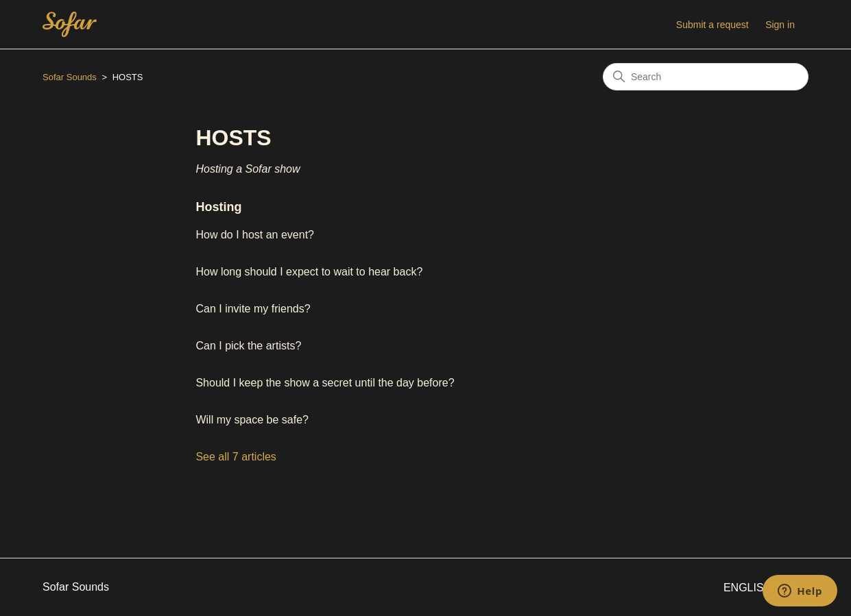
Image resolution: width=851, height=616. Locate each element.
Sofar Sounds (70, 77)
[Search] (706, 77)
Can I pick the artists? (248, 346)
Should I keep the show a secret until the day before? (325, 383)
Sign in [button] (780, 25)
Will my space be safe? (252, 420)
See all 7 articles (236, 457)
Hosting (218, 207)
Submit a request (712, 25)
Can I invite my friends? (253, 309)
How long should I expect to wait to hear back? (309, 272)
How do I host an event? (255, 235)
